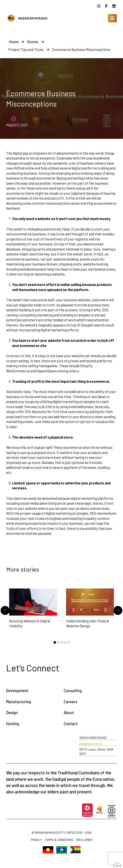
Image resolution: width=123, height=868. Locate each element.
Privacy (36, 840)
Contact (71, 724)
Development (17, 691)
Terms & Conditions (59, 840)
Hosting (13, 724)
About (69, 713)
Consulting (73, 691)
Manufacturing (19, 702)
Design (12, 713)
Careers (71, 702)
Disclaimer (84, 840)
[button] (112, 18)
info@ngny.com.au (91, 744)
